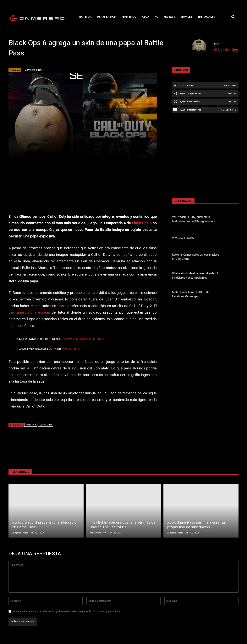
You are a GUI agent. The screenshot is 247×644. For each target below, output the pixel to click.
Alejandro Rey (226, 50)
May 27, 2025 (70, 349)
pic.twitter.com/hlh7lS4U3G (84, 339)
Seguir (232, 93)
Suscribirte (229, 110)
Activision (31, 425)
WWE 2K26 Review (183, 238)
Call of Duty (46, 425)
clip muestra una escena (29, 312)
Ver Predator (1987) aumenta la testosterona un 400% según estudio (194, 219)
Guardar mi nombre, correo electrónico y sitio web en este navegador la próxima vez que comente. (67, 611)
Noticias (15, 70)
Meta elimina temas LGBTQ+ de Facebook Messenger (191, 294)
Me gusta (230, 85)
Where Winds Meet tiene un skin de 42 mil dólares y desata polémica (195, 276)
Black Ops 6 (142, 223)
